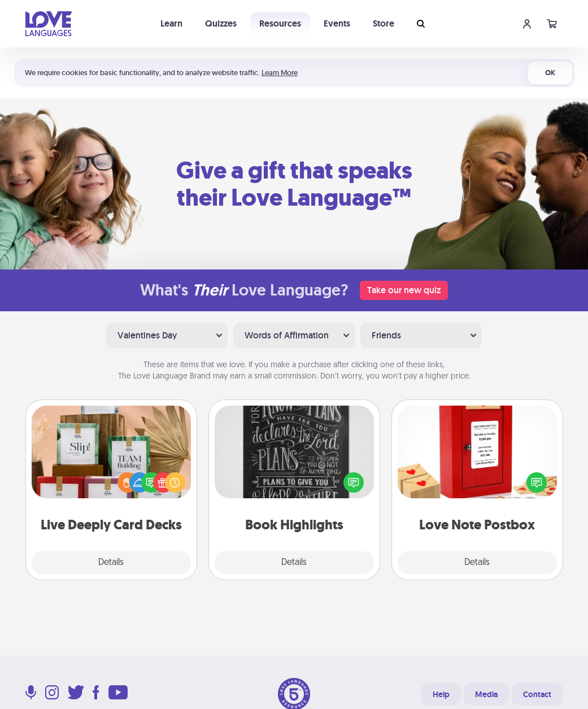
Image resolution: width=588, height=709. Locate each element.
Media (486, 694)
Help (441, 694)
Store (384, 23)
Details (111, 563)
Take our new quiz (404, 290)
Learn (171, 23)
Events (337, 23)
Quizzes (221, 23)
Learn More (280, 73)
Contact (537, 694)
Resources (280, 23)
